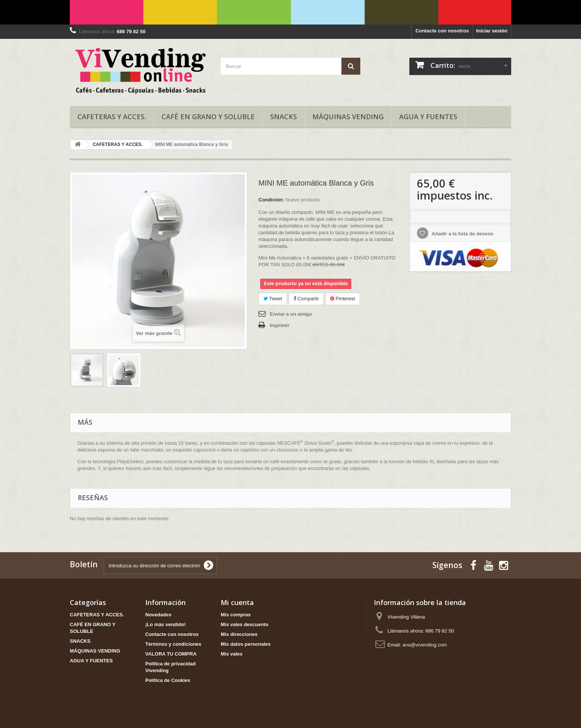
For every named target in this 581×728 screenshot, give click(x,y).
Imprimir (280, 325)
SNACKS (284, 117)
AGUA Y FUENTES (428, 117)
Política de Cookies (168, 680)
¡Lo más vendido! (166, 624)
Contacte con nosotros (442, 31)
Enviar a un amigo (291, 314)
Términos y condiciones (173, 644)
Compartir (306, 299)
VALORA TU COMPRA (171, 654)
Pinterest (343, 299)
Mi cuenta (237, 602)
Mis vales (232, 654)
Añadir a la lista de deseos (462, 234)
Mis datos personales (246, 644)
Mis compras (236, 615)
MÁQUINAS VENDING (348, 117)
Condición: (271, 200)
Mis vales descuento (244, 624)
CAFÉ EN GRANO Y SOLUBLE (208, 117)
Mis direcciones (239, 634)
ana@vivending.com (425, 645)
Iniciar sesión (492, 31)
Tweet (273, 299)
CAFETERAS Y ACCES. (112, 117)
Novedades (158, 615)
